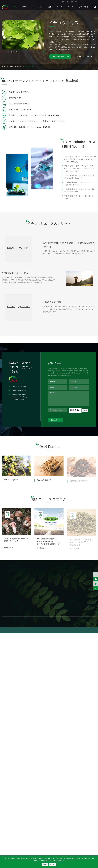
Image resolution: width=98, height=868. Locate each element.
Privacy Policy (59, 861)
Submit (57, 420)
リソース (59, 7)
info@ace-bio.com (10, 2)
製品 (15, 7)
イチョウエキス (29, 67)
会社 (41, 7)
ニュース (71, 7)
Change (87, 410)
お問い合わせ (84, 7)
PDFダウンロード (84, 56)
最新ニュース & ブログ (49, 501)
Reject (45, 864)
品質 (49, 7)
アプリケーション (28, 7)
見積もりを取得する (60, 56)
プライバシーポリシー (90, 630)
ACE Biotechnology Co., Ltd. (16, 630)
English (91, 2)
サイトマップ (75, 630)
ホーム (6, 67)
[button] (22, 47)
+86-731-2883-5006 (38, 2)
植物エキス (19, 67)
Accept (53, 864)
